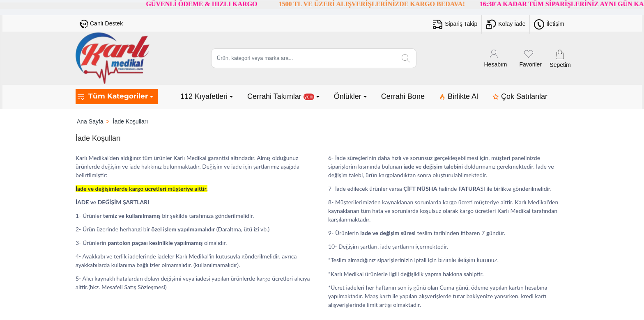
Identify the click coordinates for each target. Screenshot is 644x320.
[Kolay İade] (506, 24)
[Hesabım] (496, 58)
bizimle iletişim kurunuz (468, 260)
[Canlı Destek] (101, 24)
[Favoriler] (531, 58)
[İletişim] (549, 24)
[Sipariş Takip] (455, 24)
